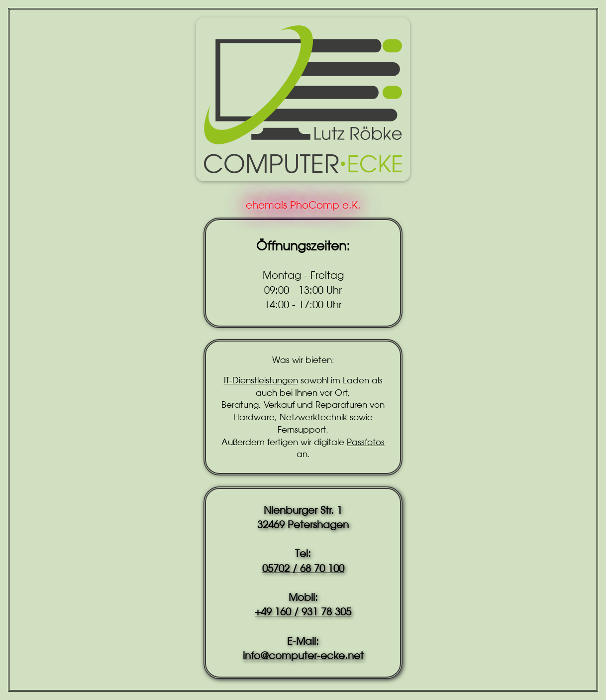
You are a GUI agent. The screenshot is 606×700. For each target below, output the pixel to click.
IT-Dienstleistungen (261, 380)
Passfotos (366, 442)
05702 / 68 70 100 (303, 568)
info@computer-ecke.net (303, 655)
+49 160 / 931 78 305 (303, 612)
